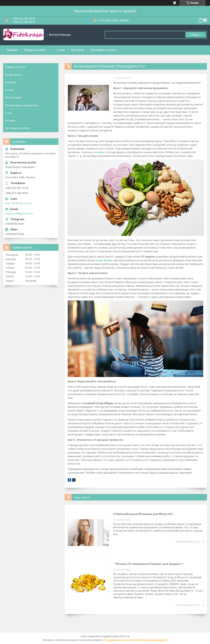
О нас (61, 50)
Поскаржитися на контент (119, 640)
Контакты (78, 50)
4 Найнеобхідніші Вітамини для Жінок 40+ (143, 514)
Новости (11, 82)
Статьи (10, 90)
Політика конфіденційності (152, 640)
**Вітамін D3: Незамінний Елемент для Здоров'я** (149, 564)
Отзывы (10, 121)
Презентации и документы (22, 105)
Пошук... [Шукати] (196, 35)
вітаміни (99, 152)
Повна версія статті (188, 542)
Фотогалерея (14, 98)
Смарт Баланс (104, 260)
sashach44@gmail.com (19, 213)
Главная (12, 50)
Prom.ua (125, 636)
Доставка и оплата (104, 50)
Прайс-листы (13, 75)
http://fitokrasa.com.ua (19, 203)
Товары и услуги (35, 50)
